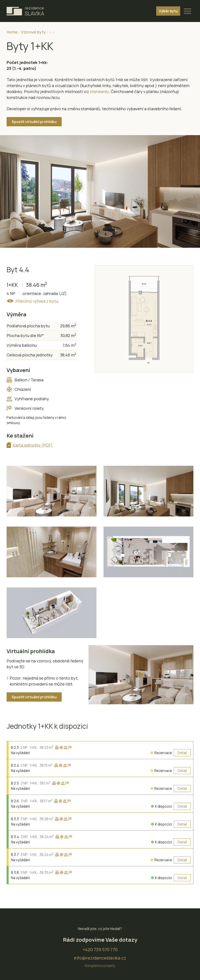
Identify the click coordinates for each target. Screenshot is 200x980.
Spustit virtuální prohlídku (34, 122)
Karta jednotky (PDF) (33, 445)
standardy (99, 91)
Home (12, 32)
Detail (182, 747)
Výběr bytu (166, 11)
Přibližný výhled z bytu (36, 301)
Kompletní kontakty (100, 960)
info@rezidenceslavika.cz (100, 952)
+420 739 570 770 (100, 944)
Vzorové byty (33, 32)
